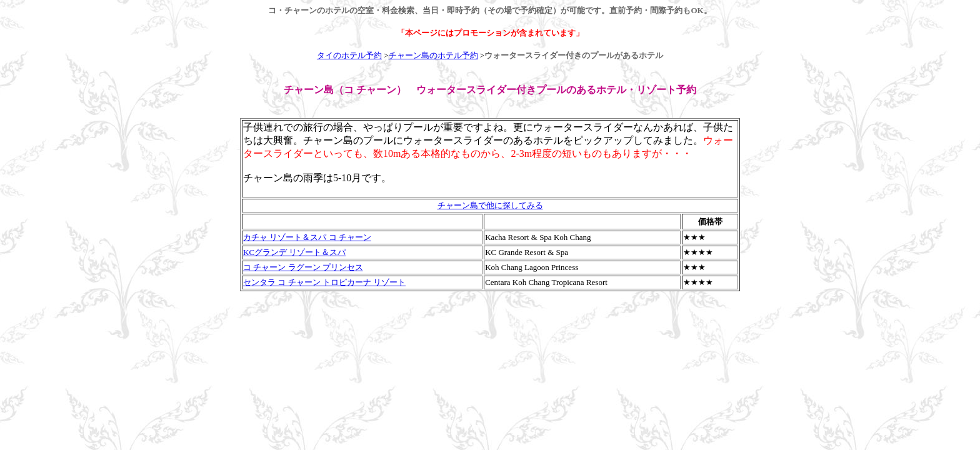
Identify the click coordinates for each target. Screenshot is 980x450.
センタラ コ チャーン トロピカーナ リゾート (324, 282)
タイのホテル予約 (349, 55)
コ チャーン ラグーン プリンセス (303, 267)
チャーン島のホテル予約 (433, 55)
